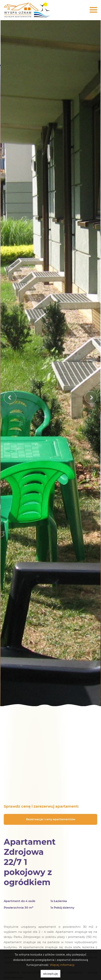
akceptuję (50, 974)
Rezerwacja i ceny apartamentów (51, 819)
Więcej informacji (62, 965)
